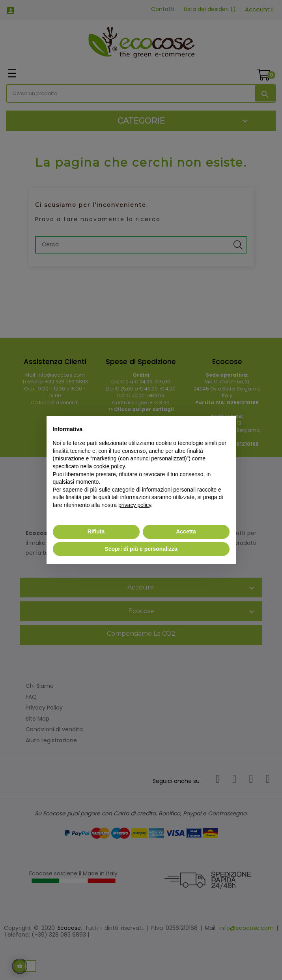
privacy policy (135, 505)
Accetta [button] (186, 531)
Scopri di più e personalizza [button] (141, 549)
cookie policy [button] (109, 466)
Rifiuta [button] (96, 531)
